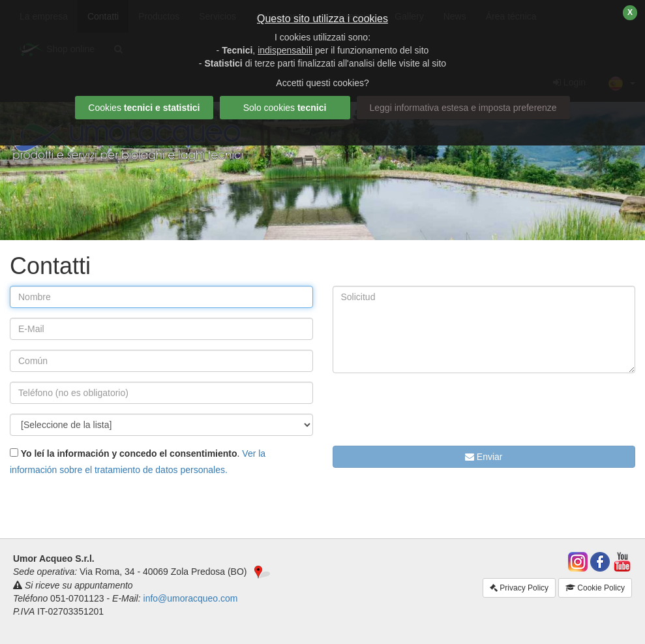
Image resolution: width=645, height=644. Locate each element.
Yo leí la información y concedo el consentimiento (128, 453)
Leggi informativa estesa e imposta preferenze (463, 108)
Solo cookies (285, 108)
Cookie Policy (595, 588)
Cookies (144, 108)
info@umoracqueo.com (191, 598)
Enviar (484, 457)
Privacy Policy (519, 588)
